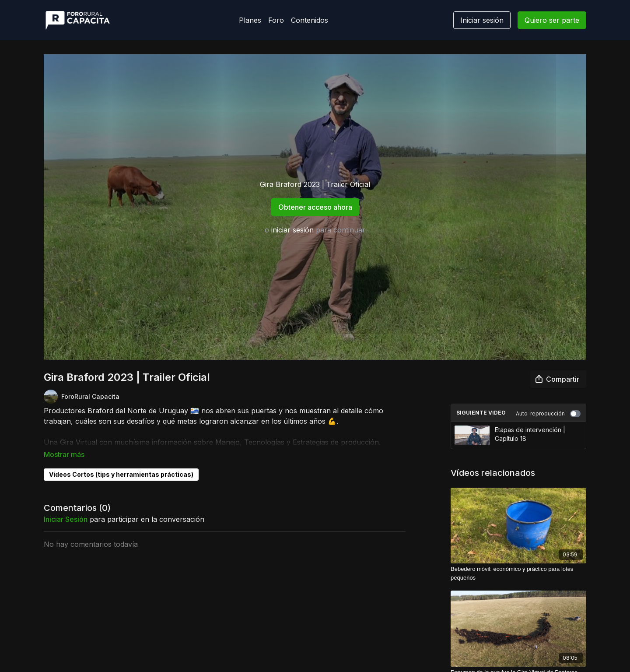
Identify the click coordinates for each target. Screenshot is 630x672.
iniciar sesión (292, 230)
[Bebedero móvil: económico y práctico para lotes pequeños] (518, 573)
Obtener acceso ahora (315, 207)
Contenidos (310, 20)
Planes (250, 20)
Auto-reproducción (548, 414)
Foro (276, 20)
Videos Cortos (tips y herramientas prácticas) (121, 462)
